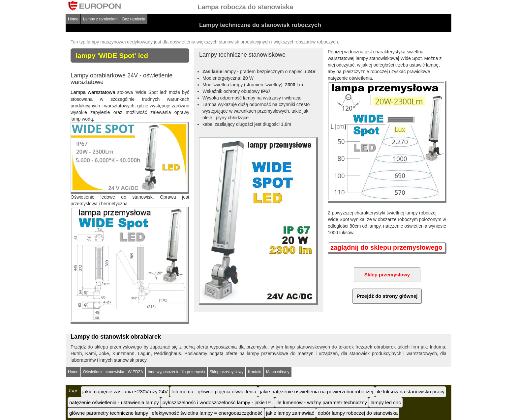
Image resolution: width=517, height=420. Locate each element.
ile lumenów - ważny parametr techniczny (322, 402)
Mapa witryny (278, 372)
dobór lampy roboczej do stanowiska (358, 413)
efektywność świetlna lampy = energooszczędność (207, 413)
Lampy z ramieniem (100, 19)
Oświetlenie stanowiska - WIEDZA (113, 372)
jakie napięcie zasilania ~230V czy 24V (125, 392)
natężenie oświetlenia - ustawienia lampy (114, 402)
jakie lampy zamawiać (290, 413)
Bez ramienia (134, 19)
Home (73, 19)
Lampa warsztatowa (93, 92)
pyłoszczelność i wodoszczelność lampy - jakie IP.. (218, 402)
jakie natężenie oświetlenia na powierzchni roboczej (317, 392)
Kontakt (255, 372)
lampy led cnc (386, 402)
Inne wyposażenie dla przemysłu (176, 372)
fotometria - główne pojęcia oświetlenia (214, 392)
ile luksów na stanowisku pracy (411, 392)
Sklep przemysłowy (227, 372)
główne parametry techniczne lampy (109, 413)
